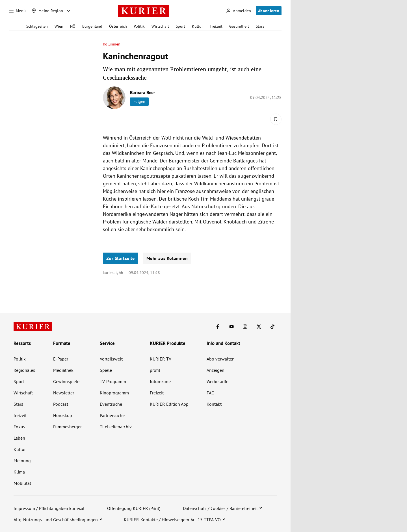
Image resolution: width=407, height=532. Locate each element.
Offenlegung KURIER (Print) (134, 508)
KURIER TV (161, 359)
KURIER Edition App (169, 404)
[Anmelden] (239, 11)
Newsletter (64, 393)
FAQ (211, 393)
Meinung (22, 461)
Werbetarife (217, 381)
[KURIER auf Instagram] (245, 327)
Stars (260, 26)
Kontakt (214, 404)
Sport (180, 26)
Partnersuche (112, 415)
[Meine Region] (47, 11)
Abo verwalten (221, 359)
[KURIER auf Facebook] (218, 327)
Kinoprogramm (114, 393)
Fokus (19, 427)
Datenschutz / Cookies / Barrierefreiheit (220, 508)
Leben (19, 438)
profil (155, 370)
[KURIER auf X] (259, 327)
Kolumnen (112, 44)
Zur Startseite (121, 258)
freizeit (20, 415)
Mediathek (63, 370)
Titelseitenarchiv (116, 427)
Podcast (61, 404)
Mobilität (22, 483)
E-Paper (61, 359)
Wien (59, 26)
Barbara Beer (143, 92)
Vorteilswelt (111, 359)
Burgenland (92, 26)
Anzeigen (216, 370)
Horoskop (63, 415)
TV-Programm (113, 381)
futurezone (160, 381)
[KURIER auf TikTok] (272, 327)
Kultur (197, 26)
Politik (139, 26)
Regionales (24, 370)
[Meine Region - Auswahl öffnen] (68, 11)
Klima (19, 472)
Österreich (118, 26)
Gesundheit (239, 26)
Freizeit (216, 26)
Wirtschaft (160, 26)
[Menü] (18, 11)
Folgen (139, 101)
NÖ (73, 26)
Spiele (106, 370)
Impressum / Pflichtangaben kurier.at (49, 508)
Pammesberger (67, 427)
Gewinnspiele (66, 381)
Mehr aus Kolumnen (167, 258)
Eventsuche (111, 404)
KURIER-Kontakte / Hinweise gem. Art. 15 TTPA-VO (172, 520)
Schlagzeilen (37, 26)
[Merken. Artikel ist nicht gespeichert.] (276, 119)
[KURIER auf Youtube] (231, 327)
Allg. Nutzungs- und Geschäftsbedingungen (56, 520)
